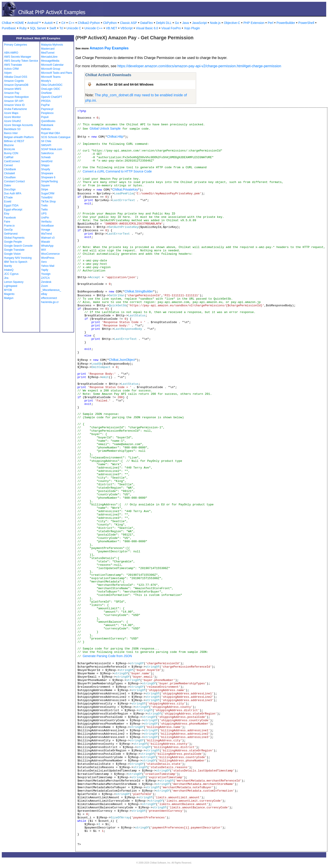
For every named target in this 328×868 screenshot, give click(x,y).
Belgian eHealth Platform (19, 137)
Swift (53, 28)
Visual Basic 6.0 (147, 28)
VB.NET (112, 28)
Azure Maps (11, 113)
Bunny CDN (11, 153)
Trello (45, 206)
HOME (19, 23)
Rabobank (47, 125)
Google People (13, 242)
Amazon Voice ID (14, 105)
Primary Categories (16, 45)
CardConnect (12, 161)
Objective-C (232, 23)
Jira (6, 278)
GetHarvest (11, 234)
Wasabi (46, 242)
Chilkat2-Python (89, 23)
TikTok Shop (49, 202)
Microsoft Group (51, 69)
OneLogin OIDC (51, 89)
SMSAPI (46, 145)
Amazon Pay (12, 93)
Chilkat (7, 23)
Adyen (8, 73)
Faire (7, 222)
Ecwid (8, 202)
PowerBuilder (286, 23)
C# (63, 23)
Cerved (8, 165)
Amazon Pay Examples (109, 48)
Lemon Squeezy (14, 282)
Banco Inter (11, 133)
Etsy (7, 214)
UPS (44, 214)
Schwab (46, 157)
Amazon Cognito (14, 81)
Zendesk (46, 282)
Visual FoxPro (171, 28)
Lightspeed (11, 286)
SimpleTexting (50, 181)
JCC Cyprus (11, 274)
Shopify (46, 169)
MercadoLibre (49, 57)
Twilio (45, 210)
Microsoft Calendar (52, 65)
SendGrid (47, 161)
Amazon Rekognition (16, 97)
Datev (7, 185)
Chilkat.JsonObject (122, 360)
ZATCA (45, 278)
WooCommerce (50, 254)
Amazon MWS (13, 89)
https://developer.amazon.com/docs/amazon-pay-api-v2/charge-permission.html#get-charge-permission (199, 66)
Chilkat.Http (115, 137)
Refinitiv (46, 129)
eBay (44, 294)
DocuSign (10, 189)
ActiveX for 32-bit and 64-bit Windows (125, 84)
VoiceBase (48, 226)
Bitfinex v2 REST (14, 141)
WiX (44, 250)
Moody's (46, 81)
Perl (270, 23)
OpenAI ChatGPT (52, 97)
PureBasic (9, 28)
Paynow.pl (47, 109)
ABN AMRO (11, 53)
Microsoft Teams (51, 77)
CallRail (9, 157)
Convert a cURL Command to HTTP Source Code (117, 171)
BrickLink (10, 149)
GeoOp (8, 230)
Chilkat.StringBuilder (139, 291)
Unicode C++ (94, 28)
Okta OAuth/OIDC (52, 85)
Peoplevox (47, 113)
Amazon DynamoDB (16, 85)
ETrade (8, 198)
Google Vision (12, 254)
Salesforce (48, 153)
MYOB (8, 290)
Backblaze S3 (12, 129)
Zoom (45, 286)
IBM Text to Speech (16, 262)
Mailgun (9, 298)
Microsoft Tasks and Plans (57, 73)
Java (185, 23)
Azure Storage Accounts (18, 125)
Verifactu (46, 222)
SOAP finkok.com (52, 149)
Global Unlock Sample (105, 128)
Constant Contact (14, 181)
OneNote (47, 93)
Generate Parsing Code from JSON (107, 656)
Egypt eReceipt (13, 210)
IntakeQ (9, 270)
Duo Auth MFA (13, 193)
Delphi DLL (164, 23)
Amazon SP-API (14, 101)
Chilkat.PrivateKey (125, 189)
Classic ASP (128, 23)
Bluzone (9, 145)
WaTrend (47, 234)
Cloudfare (10, 177)
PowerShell (306, 23)
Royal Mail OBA (51, 133)
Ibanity (8, 266)
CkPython (110, 23)
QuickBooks (48, 121)
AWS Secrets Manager (18, 57)
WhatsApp (47, 246)
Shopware (47, 173)
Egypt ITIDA (11, 206)
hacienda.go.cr (50, 302)
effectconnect (49, 298)
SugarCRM (48, 193)
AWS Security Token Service (21, 61)
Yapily (45, 270)
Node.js (215, 23)
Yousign (46, 274)
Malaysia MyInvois (52, 45)
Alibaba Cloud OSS (16, 77)
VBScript (126, 28)
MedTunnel (48, 53)
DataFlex (147, 23)
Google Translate (14, 250)
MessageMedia (50, 61)
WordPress (48, 258)
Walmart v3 (48, 238)
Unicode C (74, 28)
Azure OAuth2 (12, 121)
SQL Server (38, 28)
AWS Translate (13, 65)
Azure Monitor (12, 117)
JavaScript (199, 23)
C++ (72, 23)
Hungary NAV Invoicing (18, 258)
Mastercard (48, 49)
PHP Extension (254, 23)
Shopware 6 (48, 177)
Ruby (23, 28)
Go (177, 23)
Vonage (46, 230)
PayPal (45, 105)
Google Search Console (18, 246)
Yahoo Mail (48, 266)
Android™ (34, 23)
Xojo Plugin (192, 28)
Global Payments (14, 238)
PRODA (46, 101)
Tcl (61, 28)
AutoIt (49, 23)
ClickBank (10, 169)
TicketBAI (47, 198)
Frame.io (9, 226)
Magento (9, 294)
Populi (45, 117)
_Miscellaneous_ (51, 290)
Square (46, 185)
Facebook (10, 218)
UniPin (45, 218)
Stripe (45, 189)
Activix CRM (11, 69)
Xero (44, 262)
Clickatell (9, 173)
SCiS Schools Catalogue (56, 137)
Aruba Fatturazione (15, 109)
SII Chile (46, 141)
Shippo (45, 165)
